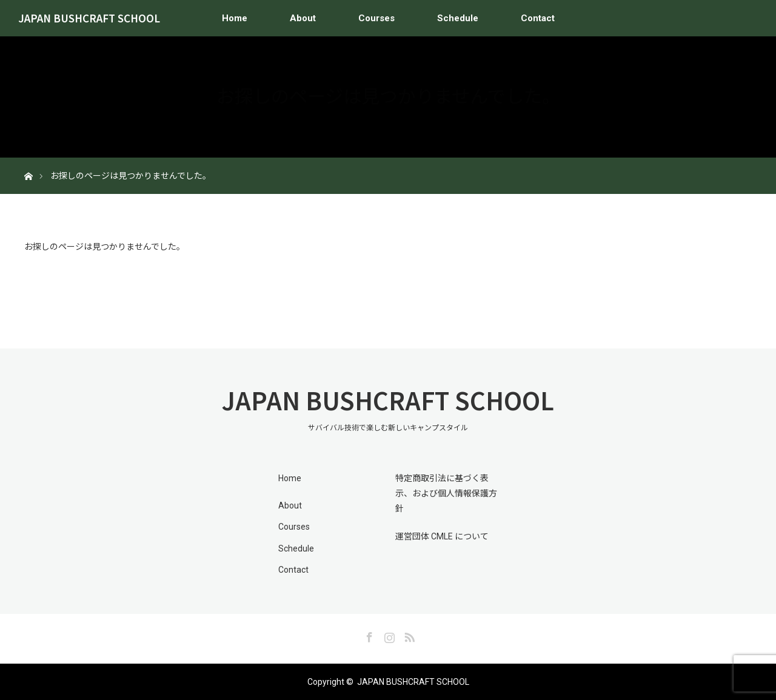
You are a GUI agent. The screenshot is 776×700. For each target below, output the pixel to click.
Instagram (388, 635)
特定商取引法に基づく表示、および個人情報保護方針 (446, 493)
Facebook (368, 635)
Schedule (458, 18)
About (303, 18)
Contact (538, 18)
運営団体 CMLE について (442, 536)
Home (235, 18)
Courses (376, 18)
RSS (408, 635)
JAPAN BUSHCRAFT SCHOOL (89, 18)
